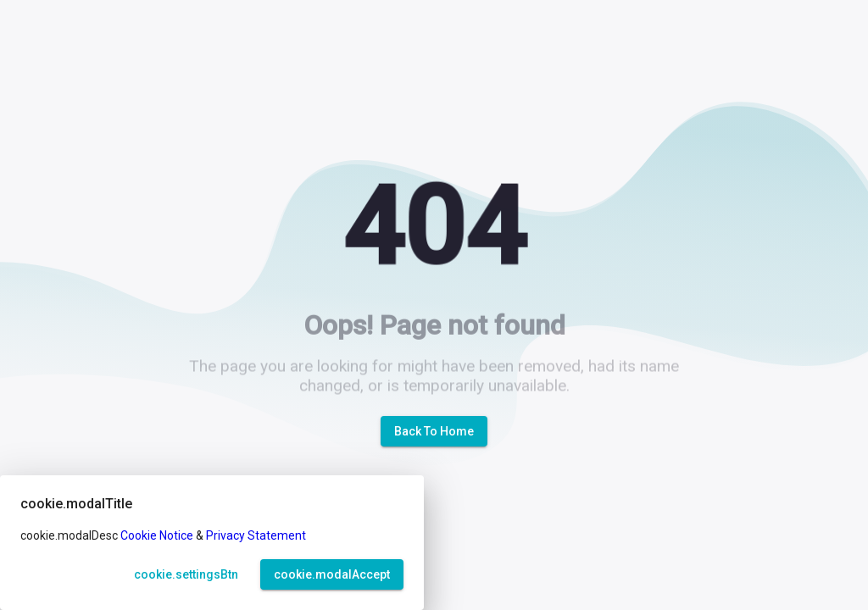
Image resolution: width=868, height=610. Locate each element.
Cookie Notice (157, 535)
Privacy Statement (256, 535)
